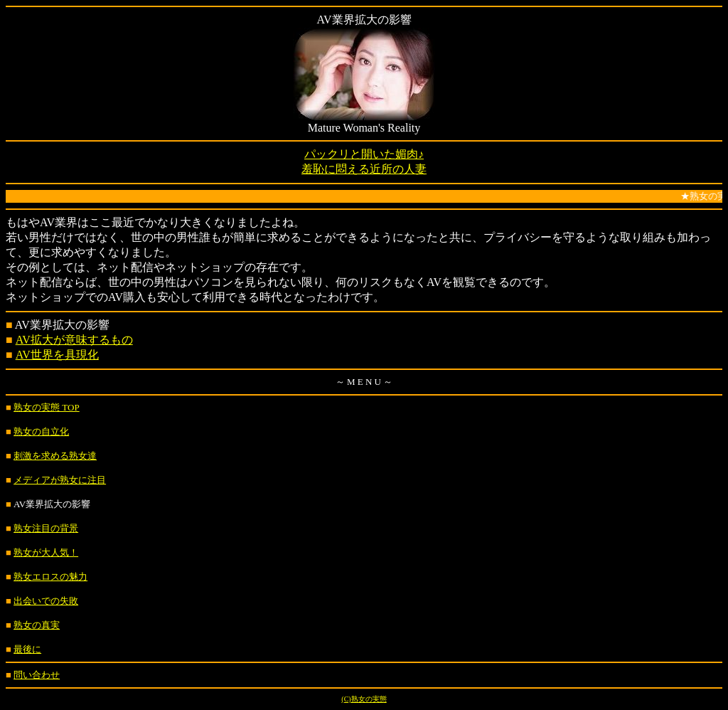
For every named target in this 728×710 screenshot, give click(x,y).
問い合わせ (37, 675)
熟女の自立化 (41, 431)
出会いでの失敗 (46, 601)
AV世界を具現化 (57, 355)
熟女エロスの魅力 (50, 577)
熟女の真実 (37, 625)
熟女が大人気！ (46, 552)
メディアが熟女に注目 (60, 480)
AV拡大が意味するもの (74, 340)
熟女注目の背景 (46, 528)
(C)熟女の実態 (364, 699)
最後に (27, 649)
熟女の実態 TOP (47, 407)
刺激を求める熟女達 (55, 456)
